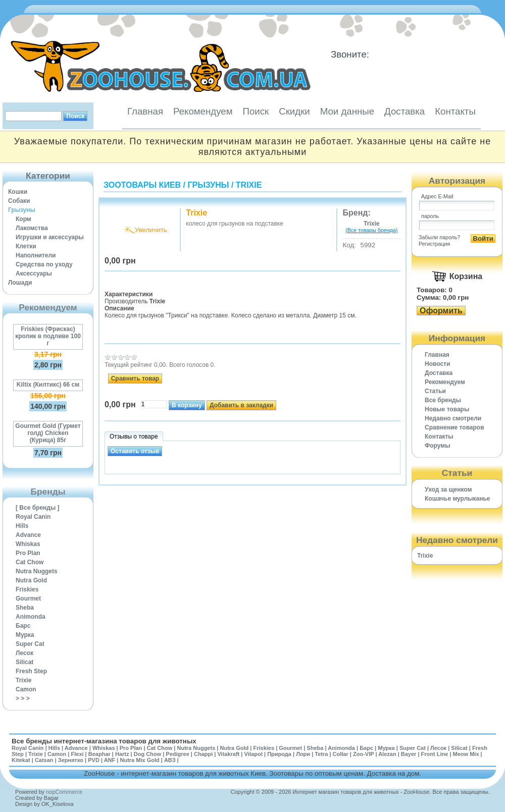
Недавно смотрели (453, 418)
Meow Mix (466, 754)
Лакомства (32, 228)
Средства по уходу (44, 264)
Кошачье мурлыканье (458, 499)
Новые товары (447, 409)
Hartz (122, 754)
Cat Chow (30, 562)
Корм (23, 219)
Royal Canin (33, 517)
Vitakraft (228, 754)
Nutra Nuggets (37, 571)
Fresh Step (31, 671)
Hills (22, 526)
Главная (145, 111)
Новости (437, 364)
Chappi (203, 754)
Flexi (77, 754)
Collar (341, 754)
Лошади (20, 283)
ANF (110, 760)
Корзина (466, 276)
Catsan (44, 760)
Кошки (18, 192)
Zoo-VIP (363, 754)
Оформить (441, 311)
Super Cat (30, 644)
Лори (303, 754)
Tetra (321, 754)
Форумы (437, 446)
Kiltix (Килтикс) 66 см (48, 385)
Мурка (25, 635)
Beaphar (99, 754)
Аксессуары (34, 274)
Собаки (19, 201)
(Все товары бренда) (371, 230)
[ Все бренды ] (38, 508)
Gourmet (28, 599)
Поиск (256, 111)
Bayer (409, 754)
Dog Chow (147, 754)
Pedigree (177, 754)
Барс (23, 626)
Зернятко (71, 760)
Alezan (387, 754)
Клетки (26, 246)
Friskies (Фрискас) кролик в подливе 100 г (48, 336)
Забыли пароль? (439, 237)
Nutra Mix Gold (139, 760)
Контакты (455, 111)
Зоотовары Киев (142, 185)
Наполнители (36, 255)
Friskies (27, 589)
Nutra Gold (31, 580)
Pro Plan (28, 553)
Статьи (435, 391)
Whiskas (28, 544)
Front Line (435, 754)
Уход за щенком (448, 490)
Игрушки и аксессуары (50, 237)
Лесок (24, 653)
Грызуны (22, 210)
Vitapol (254, 754)
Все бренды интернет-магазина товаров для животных (104, 741)
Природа (279, 754)
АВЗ (170, 760)
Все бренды (443, 400)
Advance (28, 535)
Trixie (23, 680)
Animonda (31, 617)
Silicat (24, 662)
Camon (26, 689)
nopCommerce (64, 792)
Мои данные (347, 111)
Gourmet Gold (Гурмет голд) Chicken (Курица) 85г (48, 433)
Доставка (405, 111)
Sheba (25, 608)
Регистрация (434, 244)
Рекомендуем (203, 111)
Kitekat (21, 760)
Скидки (294, 111)
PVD (94, 760)
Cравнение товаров (454, 427)
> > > (23, 698)
